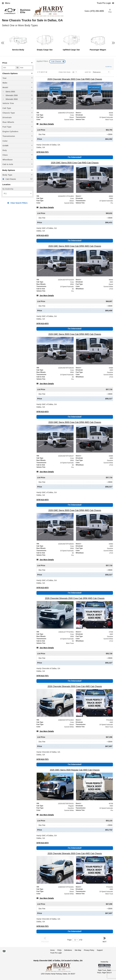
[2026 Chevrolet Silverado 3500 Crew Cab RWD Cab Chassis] (75, 79)
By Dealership (8, 189)
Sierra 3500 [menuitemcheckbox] (10, 92)
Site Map (78, 950)
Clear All (109, 67)
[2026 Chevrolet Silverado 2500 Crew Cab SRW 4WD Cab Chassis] (75, 598)
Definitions (68, 950)
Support (100, 950)
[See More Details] (45, 124)
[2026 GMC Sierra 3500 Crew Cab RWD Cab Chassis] (75, 163)
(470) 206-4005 (97, 11)
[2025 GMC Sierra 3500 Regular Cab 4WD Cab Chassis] (75, 770)
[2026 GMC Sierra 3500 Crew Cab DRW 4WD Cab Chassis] (75, 246)
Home (52, 950)
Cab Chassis (56, 61)
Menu (6, 3)
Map (110, 11)
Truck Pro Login (56, 953)
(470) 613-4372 (42, 235)
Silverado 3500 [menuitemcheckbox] (11, 99)
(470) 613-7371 (42, 152)
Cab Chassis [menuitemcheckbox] (10, 179)
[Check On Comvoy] (4, 951)
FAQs (59, 950)
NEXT (105, 939)
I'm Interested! (75, 157)
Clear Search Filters (17, 203)
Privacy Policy (89, 950)
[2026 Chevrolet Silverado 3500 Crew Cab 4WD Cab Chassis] (75, 686)
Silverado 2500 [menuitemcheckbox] (11, 95)
